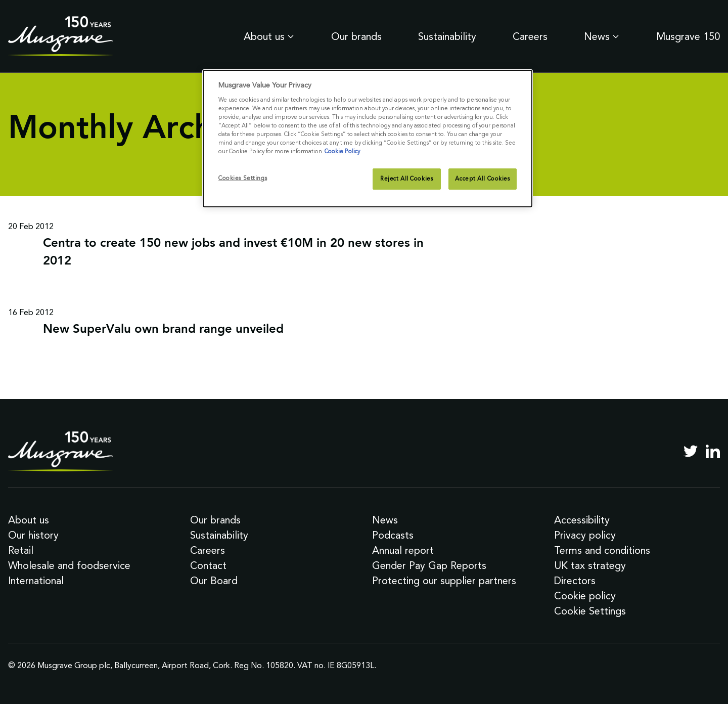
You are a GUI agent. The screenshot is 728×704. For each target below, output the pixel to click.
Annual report (403, 550)
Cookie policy (585, 596)
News (602, 36)
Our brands (356, 36)
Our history (33, 535)
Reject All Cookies (406, 179)
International (36, 581)
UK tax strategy (590, 565)
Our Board (214, 581)
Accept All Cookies (482, 179)
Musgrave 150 (688, 36)
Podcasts (393, 535)
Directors (575, 581)
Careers (530, 36)
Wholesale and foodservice (69, 565)
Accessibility (582, 520)
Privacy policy (585, 535)
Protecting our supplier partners (444, 581)
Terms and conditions (602, 550)
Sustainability (447, 36)
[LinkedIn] (713, 451)
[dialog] (368, 139)
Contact (208, 565)
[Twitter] (691, 451)
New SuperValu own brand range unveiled (163, 330)
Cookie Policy (342, 151)
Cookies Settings (243, 178)
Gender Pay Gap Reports (429, 565)
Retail (21, 550)
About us (269, 36)
